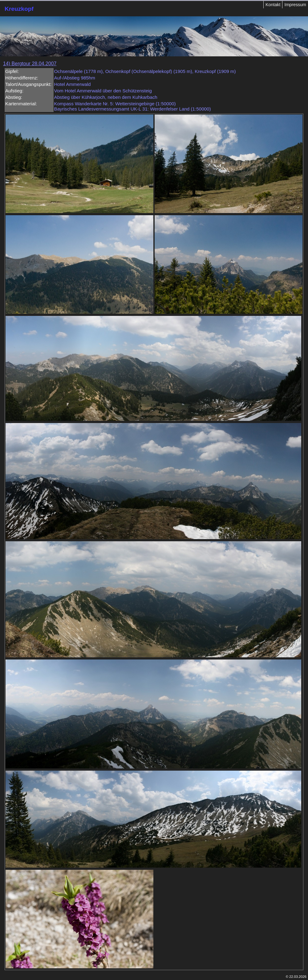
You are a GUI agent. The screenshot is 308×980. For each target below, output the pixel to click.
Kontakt (273, 5)
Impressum (295, 5)
